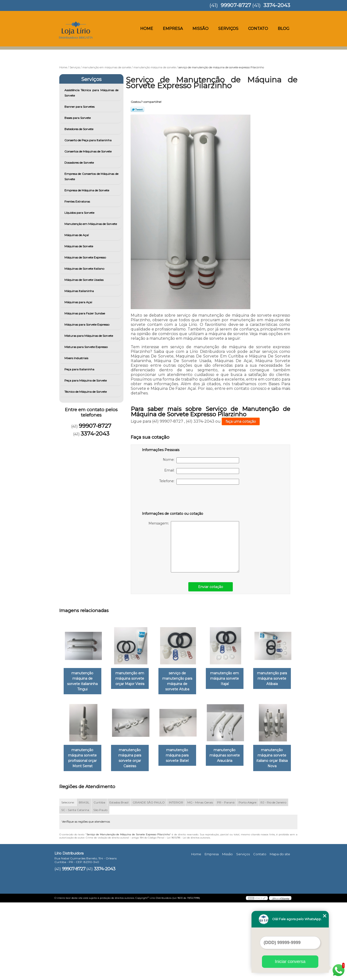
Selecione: (68, 880)
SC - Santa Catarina (75, 887)
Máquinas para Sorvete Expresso (87, 325)
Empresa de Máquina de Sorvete (87, 190)
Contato (258, 29)
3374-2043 (277, 5)
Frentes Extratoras (78, 201)
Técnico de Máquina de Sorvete (86, 392)
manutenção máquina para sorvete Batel (231, 756)
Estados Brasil (119, 880)
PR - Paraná (226, 880)
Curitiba (99, 880)
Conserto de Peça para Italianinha (88, 140)
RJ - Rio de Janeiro (273, 880)
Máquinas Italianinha (79, 291)
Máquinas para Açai (79, 302)
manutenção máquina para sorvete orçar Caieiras (182, 758)
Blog (284, 29)
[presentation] (173, 499)
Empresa (173, 29)
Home (147, 29)
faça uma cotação (241, 421)
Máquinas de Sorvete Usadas (84, 280)
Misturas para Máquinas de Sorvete (89, 336)
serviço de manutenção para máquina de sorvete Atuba (182, 681)
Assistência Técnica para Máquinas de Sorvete (91, 93)
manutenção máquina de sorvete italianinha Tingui (83, 679)
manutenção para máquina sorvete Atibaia (83, 756)
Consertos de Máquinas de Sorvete (88, 151)
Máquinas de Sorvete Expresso (86, 257)
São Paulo (100, 887)
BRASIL (84, 880)
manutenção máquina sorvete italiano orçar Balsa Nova (133, 836)
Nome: (201, 460)
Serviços (228, 29)
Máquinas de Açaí (77, 235)
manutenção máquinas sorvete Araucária (83, 833)
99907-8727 (236, 5)
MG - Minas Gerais (200, 880)
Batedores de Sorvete (79, 129)
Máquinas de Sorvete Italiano (85, 269)
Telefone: (199, 482)
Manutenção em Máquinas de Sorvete (91, 224)
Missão (200, 29)
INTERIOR (176, 880)
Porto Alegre (247, 880)
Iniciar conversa (290, 962)
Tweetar (137, 109)
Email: (202, 471)
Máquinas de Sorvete (79, 246)
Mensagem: (194, 547)
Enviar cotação (211, 587)
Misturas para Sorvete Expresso (86, 347)
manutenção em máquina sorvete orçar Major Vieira (133, 679)
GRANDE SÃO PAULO (149, 880)
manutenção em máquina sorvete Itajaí (231, 679)
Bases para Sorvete (78, 118)
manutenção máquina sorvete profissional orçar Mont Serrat (133, 758)
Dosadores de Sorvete (79, 163)
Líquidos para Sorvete (80, 213)
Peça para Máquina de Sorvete (86, 380)
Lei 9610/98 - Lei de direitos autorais (188, 915)
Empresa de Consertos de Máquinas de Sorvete (91, 176)
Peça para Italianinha (80, 369)
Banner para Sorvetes (80, 107)
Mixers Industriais (77, 358)
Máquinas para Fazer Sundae (85, 313)
